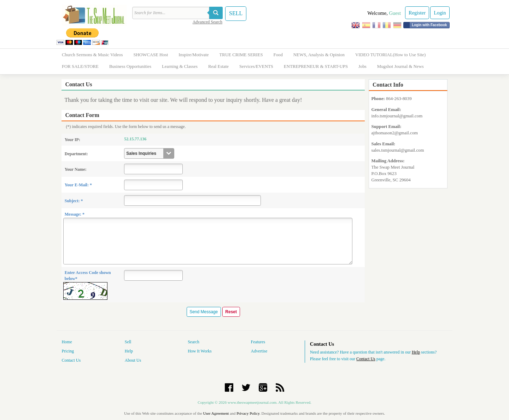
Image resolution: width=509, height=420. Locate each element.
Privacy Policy (248, 413)
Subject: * (74, 201)
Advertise (259, 351)
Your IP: (72, 140)
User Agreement (216, 413)
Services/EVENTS (256, 66)
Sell (128, 342)
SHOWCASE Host (151, 55)
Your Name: (76, 169)
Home (67, 342)
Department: (76, 154)
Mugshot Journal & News (400, 66)
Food (278, 55)
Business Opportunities (130, 66)
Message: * (75, 214)
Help (129, 351)
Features (258, 342)
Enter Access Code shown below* (88, 276)
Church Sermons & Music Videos (92, 55)
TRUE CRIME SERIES (241, 55)
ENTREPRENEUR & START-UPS (316, 66)
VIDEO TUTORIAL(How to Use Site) (390, 55)
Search (194, 342)
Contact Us (71, 360)
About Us (133, 360)
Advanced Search (207, 22)
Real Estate (218, 66)
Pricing (68, 351)
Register (417, 13)
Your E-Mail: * (78, 185)
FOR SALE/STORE (80, 66)
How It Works (200, 351)
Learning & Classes (180, 66)
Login (440, 13)
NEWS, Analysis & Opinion (319, 55)
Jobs (362, 66)
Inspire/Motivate (194, 55)
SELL (236, 13)
